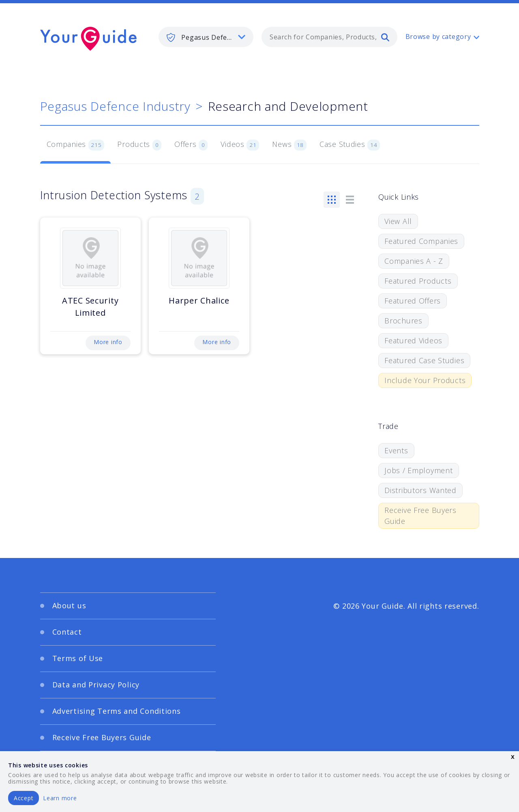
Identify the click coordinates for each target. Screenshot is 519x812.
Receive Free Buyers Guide (420, 516)
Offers (191, 145)
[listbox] (206, 37)
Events (396, 450)
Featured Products (418, 281)
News (289, 145)
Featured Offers (413, 301)
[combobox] (329, 37)
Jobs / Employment (418, 470)
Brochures (403, 321)
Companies (76, 145)
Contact (67, 632)
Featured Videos (413, 340)
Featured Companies (421, 241)
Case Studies (350, 145)
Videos (240, 145)
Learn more (60, 798)
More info (108, 342)
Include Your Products (425, 380)
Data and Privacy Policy (96, 685)
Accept (24, 798)
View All (398, 221)
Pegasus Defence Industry (115, 106)
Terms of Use (78, 658)
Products (139, 145)
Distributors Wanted (420, 490)
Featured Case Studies (424, 360)
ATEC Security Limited (90, 307)
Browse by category (438, 37)
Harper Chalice (199, 300)
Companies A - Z (414, 261)
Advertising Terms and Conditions (117, 711)
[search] (385, 37)
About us (69, 605)
